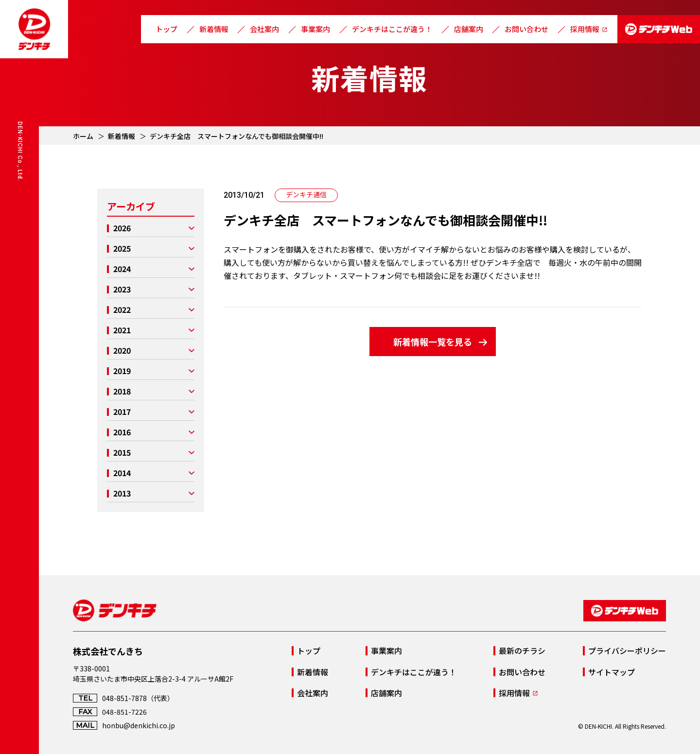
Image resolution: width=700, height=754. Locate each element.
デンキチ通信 (306, 194)
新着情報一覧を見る (433, 342)
